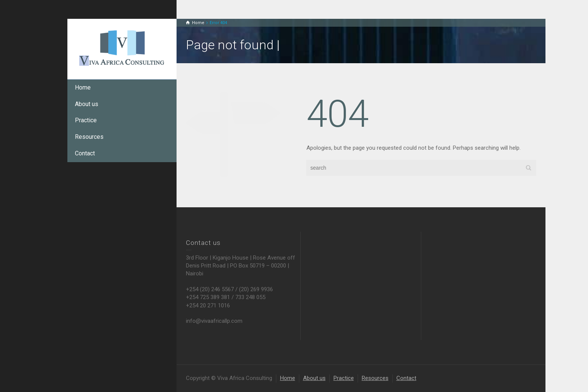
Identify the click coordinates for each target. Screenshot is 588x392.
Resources (89, 137)
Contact (85, 153)
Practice (86, 120)
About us (87, 104)
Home (83, 87)
